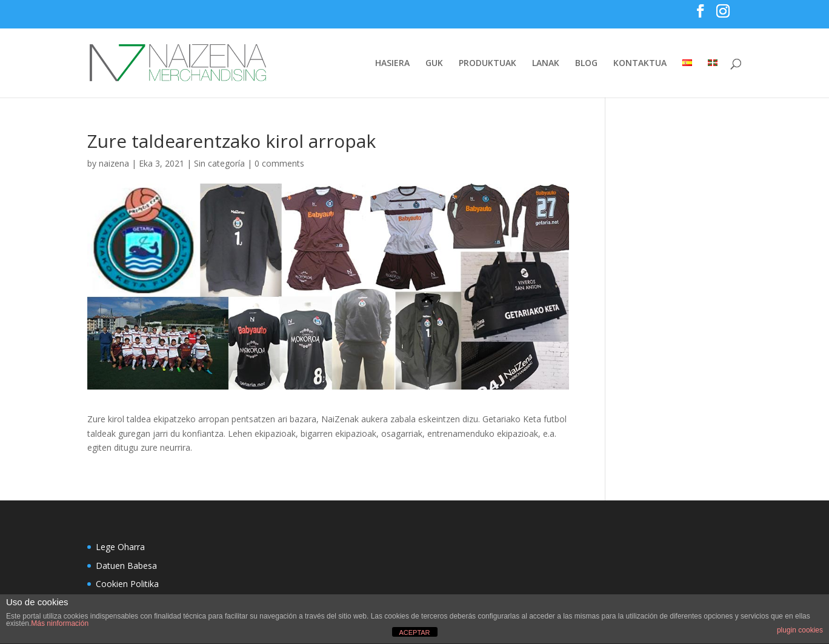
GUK (434, 64)
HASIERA (392, 64)
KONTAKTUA (640, 64)
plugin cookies (800, 630)
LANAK (546, 64)
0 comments (279, 163)
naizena (114, 163)
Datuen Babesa (126, 566)
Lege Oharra (120, 547)
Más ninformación (60, 623)
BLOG (586, 64)
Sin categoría (219, 163)
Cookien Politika (127, 584)
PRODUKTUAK (488, 64)
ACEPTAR (414, 632)
